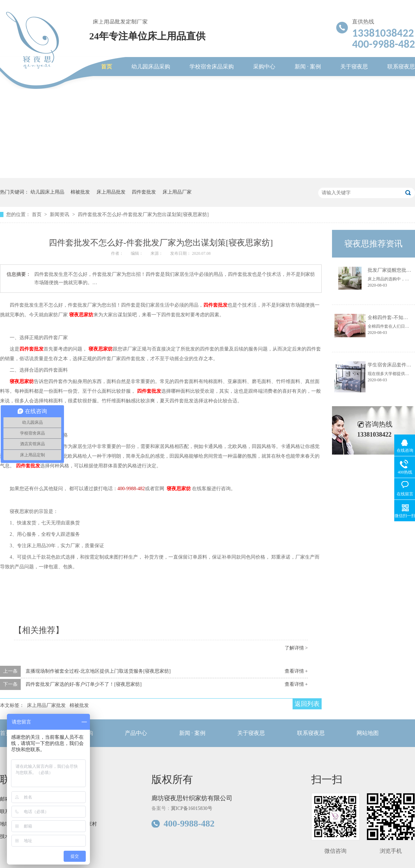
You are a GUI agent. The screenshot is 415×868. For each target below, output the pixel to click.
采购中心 (264, 67)
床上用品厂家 (177, 192)
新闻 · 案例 (308, 67)
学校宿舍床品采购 (212, 67)
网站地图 (368, 733)
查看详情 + (296, 671)
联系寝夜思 (401, 67)
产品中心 (136, 733)
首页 (107, 67)
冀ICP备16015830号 (192, 808)
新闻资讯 (60, 214)
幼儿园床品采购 (151, 67)
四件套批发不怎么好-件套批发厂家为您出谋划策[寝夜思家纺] (143, 214)
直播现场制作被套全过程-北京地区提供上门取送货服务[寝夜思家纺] (98, 671)
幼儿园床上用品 (47, 192)
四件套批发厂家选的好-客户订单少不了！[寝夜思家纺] (84, 684)
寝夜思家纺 (81, 315)
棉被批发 (80, 192)
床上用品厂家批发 (46, 705)
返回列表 (307, 704)
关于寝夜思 (354, 67)
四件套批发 (144, 192)
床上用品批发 (111, 192)
